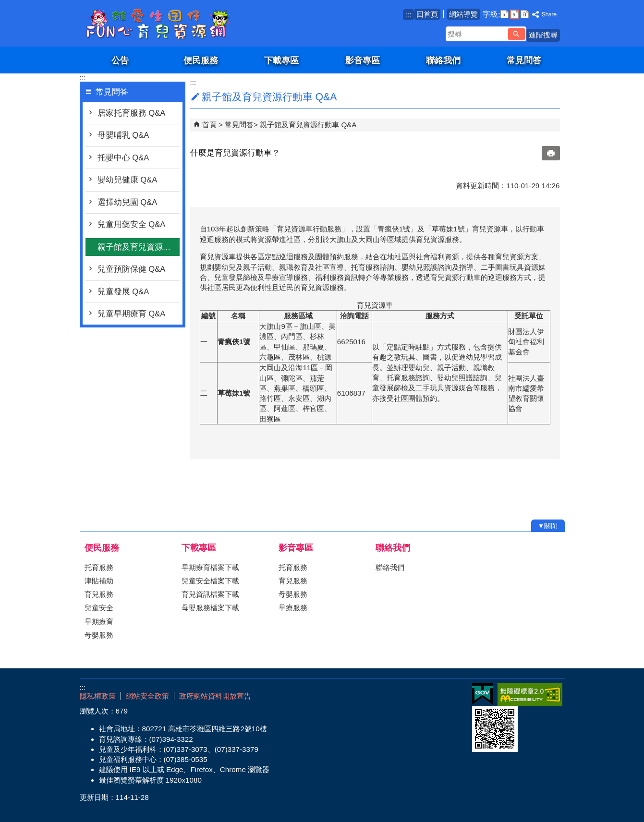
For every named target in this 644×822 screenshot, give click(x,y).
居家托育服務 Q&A (132, 113)
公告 (120, 60)
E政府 (482, 694)
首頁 (209, 125)
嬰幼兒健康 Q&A (128, 180)
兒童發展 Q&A (123, 292)
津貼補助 (99, 581)
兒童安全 (99, 608)
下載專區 (281, 60)
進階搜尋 (543, 35)
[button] (516, 34)
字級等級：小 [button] (504, 14)
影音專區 (363, 60)
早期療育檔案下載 (210, 567)
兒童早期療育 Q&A (132, 314)
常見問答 (524, 60)
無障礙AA (530, 695)
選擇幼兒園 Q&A (128, 202)
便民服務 (201, 60)
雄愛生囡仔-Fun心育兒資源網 (161, 23)
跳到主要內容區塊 (5, 5)
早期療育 (99, 622)
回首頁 (427, 14)
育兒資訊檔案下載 (210, 594)
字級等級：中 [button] (515, 14)
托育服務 (99, 567)
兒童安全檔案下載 (210, 581)
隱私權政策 (98, 696)
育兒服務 (99, 594)
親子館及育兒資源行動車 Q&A (139, 247)
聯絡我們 (443, 60)
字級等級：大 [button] (525, 14)
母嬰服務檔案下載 (210, 608)
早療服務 (293, 608)
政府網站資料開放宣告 (215, 696)
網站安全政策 (147, 696)
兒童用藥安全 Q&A (132, 224)
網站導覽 (463, 14)
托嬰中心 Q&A (123, 158)
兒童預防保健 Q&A (132, 269)
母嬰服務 (99, 635)
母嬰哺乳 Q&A (123, 135)
